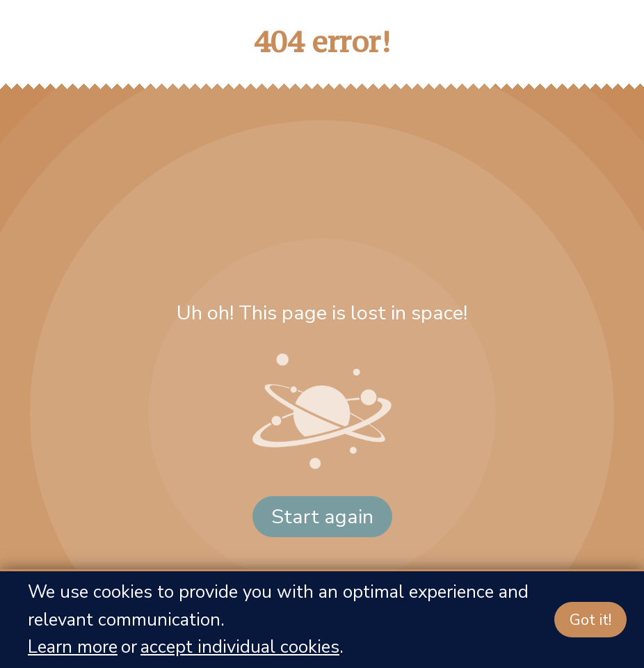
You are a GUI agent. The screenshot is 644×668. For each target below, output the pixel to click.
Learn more (73, 647)
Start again (322, 517)
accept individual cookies (240, 647)
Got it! (590, 620)
